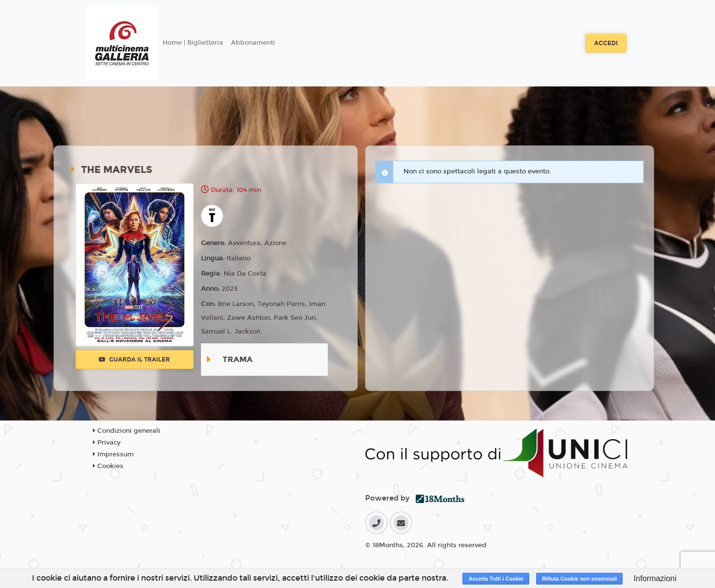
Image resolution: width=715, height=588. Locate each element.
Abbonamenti (253, 43)
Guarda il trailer (134, 360)
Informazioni (655, 578)
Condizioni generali (127, 431)
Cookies (108, 466)
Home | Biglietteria (193, 43)
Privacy (107, 443)
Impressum (113, 454)
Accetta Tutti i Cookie (496, 579)
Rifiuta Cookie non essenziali (579, 579)
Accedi (606, 43)
